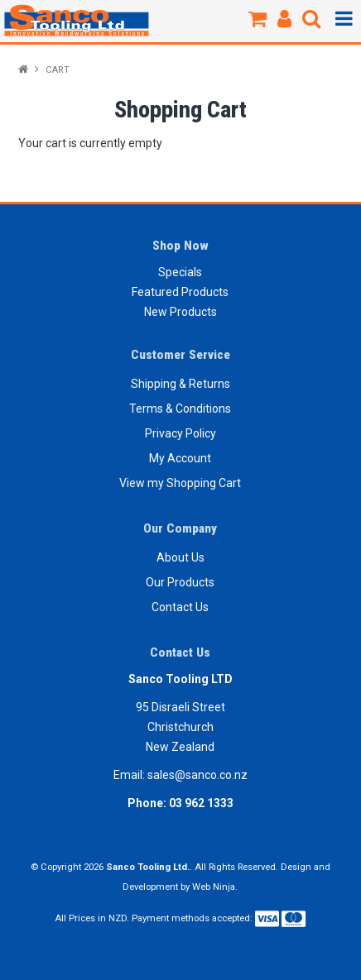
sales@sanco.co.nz (197, 775)
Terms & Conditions (180, 409)
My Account (180, 458)
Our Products (180, 582)
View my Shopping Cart (180, 483)
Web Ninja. (215, 887)
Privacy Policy (180, 433)
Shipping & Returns (180, 384)
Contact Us (180, 607)
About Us (180, 557)
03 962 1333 (201, 803)
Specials (180, 272)
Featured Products (180, 292)
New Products (180, 312)
